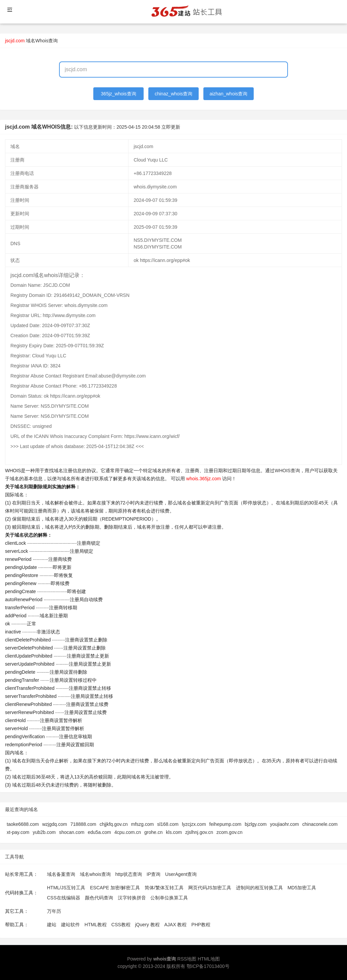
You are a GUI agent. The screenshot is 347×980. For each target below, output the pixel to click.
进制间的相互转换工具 (259, 888)
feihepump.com (226, 824)
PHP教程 (201, 925)
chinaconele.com (320, 824)
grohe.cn (153, 832)
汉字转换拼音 (132, 898)
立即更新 (171, 127)
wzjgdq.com (55, 824)
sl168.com (168, 824)
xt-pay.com (18, 832)
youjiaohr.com (284, 824)
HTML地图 (209, 959)
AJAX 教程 (176, 925)
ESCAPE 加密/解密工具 (115, 888)
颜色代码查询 (99, 898)
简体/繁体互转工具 (164, 888)
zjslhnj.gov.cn (199, 832)
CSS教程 (121, 925)
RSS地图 (187, 959)
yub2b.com (44, 832)
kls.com (174, 832)
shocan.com (72, 832)
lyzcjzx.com (194, 824)
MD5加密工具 (302, 888)
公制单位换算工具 (169, 898)
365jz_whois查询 (119, 94)
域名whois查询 (95, 874)
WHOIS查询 (287, 471)
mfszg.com (143, 824)
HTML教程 (96, 925)
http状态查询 (129, 874)
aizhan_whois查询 (228, 94)
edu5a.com (99, 832)
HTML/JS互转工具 (66, 888)
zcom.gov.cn (230, 832)
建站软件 (70, 925)
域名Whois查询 (42, 41)
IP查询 (154, 874)
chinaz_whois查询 (173, 94)
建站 (52, 925)
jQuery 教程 (147, 925)
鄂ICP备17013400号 (208, 966)
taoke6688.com (23, 824)
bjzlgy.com (256, 824)
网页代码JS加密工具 (210, 888)
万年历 (54, 911)
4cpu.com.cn (128, 832)
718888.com (83, 824)
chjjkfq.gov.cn (114, 824)
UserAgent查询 (181, 874)
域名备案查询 (61, 874)
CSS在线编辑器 (64, 898)
